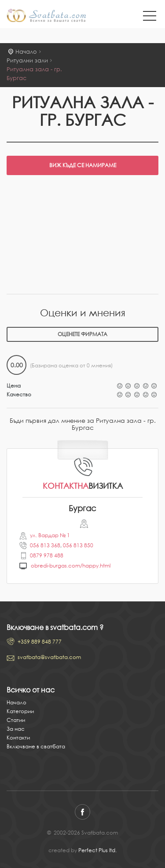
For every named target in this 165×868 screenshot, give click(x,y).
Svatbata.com (46, 16)
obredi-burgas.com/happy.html (71, 566)
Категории (20, 711)
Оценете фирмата (82, 334)
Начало (26, 52)
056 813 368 (45, 545)
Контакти (18, 738)
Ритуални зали (27, 60)
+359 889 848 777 (40, 642)
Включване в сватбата (36, 746)
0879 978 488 (47, 555)
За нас (16, 729)
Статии (16, 720)
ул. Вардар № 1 (50, 535)
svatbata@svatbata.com (49, 657)
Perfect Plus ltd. (97, 850)
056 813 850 (78, 545)
